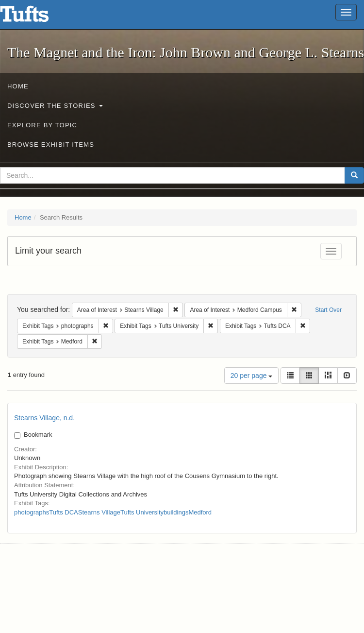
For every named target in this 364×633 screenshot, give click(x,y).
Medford (200, 512)
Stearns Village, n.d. (44, 418)
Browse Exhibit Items (51, 145)
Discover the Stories (55, 106)
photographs (32, 512)
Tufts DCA (63, 512)
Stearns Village (99, 512)
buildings (176, 512)
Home (18, 86)
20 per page (252, 376)
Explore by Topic (42, 125)
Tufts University (142, 512)
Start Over (328, 310)
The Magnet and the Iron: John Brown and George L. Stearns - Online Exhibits (36, 17)
